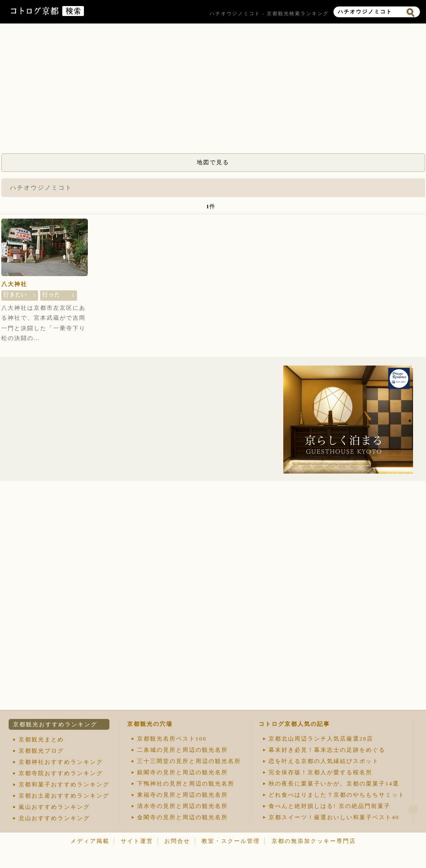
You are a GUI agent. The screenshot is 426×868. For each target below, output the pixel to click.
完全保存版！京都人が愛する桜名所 (320, 772)
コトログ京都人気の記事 (294, 724)
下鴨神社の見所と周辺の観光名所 (186, 784)
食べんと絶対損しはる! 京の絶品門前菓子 (330, 806)
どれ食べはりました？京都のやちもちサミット (337, 795)
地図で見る (213, 162)
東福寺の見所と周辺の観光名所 (183, 795)
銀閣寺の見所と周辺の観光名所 (183, 772)
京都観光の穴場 (150, 724)
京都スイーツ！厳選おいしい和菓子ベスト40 (334, 817)
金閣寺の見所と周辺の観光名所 (183, 817)
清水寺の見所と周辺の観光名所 (183, 806)
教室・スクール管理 (231, 841)
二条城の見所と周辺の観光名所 (183, 750)
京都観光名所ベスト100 (172, 739)
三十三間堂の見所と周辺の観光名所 (189, 761)
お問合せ (177, 841)
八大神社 (14, 284)
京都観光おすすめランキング (55, 724)
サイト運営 (137, 841)
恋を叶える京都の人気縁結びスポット (324, 761)
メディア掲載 (90, 841)
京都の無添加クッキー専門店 (314, 841)
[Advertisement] (213, 91)
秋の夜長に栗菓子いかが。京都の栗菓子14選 (334, 784)
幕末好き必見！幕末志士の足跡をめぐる (327, 750)
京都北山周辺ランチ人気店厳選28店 (321, 739)
